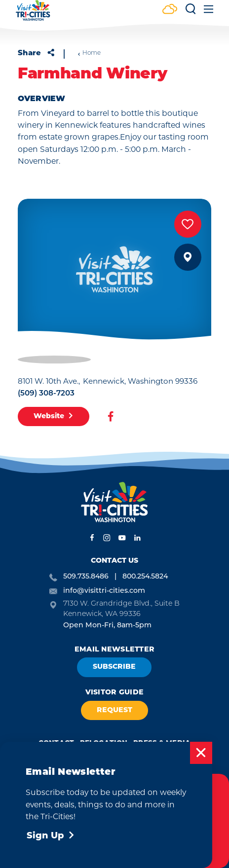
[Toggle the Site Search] (191, 13)
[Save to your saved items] (188, 224)
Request (114, 710)
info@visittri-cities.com (104, 590)
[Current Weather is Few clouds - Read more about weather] (170, 10)
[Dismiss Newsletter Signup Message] (201, 753)
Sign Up (51, 836)
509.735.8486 (86, 576)
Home (89, 53)
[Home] (33, 15)
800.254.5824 (145, 576)
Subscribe (114, 667)
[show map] (188, 257)
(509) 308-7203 (46, 393)
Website (54, 416)
